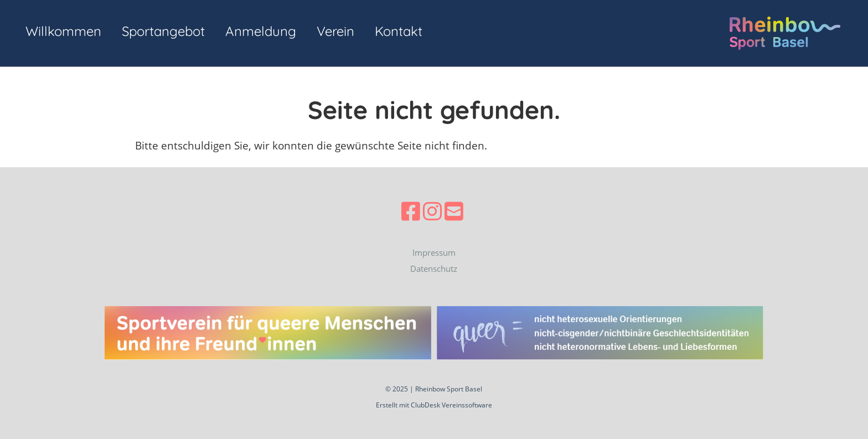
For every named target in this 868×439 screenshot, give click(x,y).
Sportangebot (163, 31)
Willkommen (63, 31)
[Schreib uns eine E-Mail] (454, 211)
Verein (335, 31)
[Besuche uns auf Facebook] (411, 211)
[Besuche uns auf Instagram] (432, 211)
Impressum (434, 252)
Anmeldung (261, 31)
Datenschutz (434, 268)
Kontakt (399, 31)
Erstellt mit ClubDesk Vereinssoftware (434, 405)
